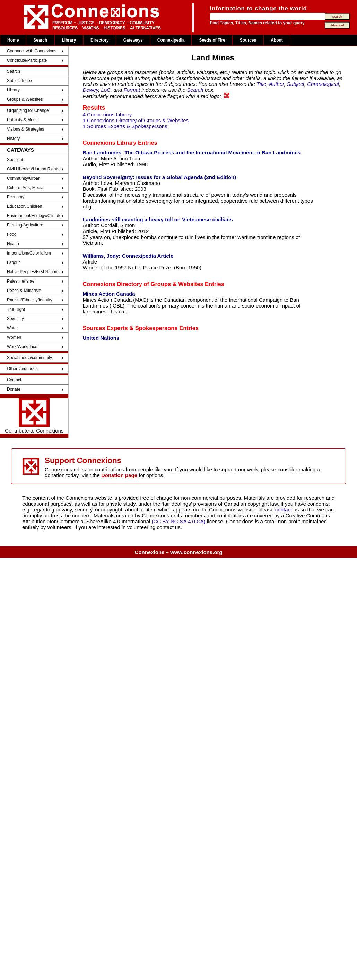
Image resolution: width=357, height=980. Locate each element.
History (13, 139)
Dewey (90, 90)
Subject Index (20, 81)
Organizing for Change (28, 110)
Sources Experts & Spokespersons (130, 328)
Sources (248, 40)
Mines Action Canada (109, 294)
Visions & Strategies (25, 129)
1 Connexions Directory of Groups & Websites (136, 120)
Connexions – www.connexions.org (179, 552)
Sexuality (15, 319)
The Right (16, 309)
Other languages (22, 369)
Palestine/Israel (21, 281)
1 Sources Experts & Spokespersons (125, 126)
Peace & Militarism (24, 291)
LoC (106, 90)
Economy (16, 197)
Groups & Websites (25, 99)
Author (276, 84)
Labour (13, 262)
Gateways (133, 40)
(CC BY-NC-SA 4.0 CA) (179, 521)
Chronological (323, 84)
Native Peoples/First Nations (33, 272)
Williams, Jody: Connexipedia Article (128, 256)
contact (284, 510)
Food (12, 234)
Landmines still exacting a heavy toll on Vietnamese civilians (158, 219)
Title (261, 84)
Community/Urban (24, 178)
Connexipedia (171, 40)
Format (132, 90)
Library (69, 40)
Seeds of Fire (212, 40)
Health (13, 244)
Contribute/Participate (27, 60)
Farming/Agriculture (25, 225)
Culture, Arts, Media (25, 188)
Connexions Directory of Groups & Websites (143, 284)
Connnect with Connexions (32, 51)
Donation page (119, 475)
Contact (14, 380)
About (277, 40)
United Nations (101, 338)
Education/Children (24, 206)
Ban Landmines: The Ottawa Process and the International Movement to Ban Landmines (191, 153)
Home (13, 40)
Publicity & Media (23, 120)
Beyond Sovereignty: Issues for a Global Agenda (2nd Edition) (159, 177)
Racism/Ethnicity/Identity (30, 300)
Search (40, 40)
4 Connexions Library (107, 114)
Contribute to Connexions (34, 416)
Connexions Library (109, 143)
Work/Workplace (22, 347)
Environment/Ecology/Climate (34, 216)
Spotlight (15, 160)
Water (12, 328)
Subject (296, 84)
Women (14, 337)
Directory (100, 40)
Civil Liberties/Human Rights (33, 169)
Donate (14, 389)
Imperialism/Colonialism (29, 253)
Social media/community (29, 358)
